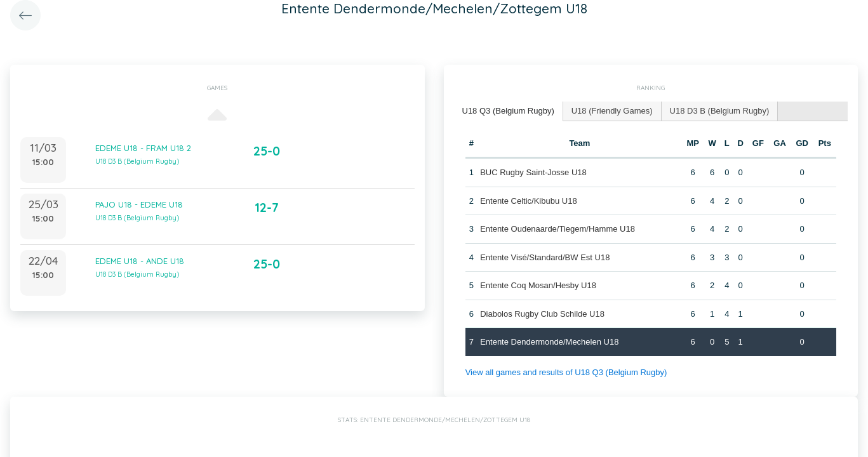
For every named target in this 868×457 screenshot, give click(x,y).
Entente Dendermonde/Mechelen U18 (549, 342)
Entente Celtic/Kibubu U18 (528, 201)
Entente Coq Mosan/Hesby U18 (538, 285)
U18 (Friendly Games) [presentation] (612, 111)
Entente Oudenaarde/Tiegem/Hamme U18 (558, 229)
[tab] (509, 111)
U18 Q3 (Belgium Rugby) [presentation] (508, 111)
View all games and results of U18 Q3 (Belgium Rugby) (566, 372)
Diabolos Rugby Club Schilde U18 (542, 314)
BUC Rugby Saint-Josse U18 (533, 172)
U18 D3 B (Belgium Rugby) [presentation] (720, 111)
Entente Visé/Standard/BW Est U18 (545, 257)
